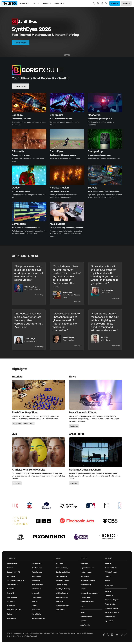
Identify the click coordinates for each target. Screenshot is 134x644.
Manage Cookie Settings (84, 633)
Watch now (17, 423)
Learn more (74, 483)
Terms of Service (65, 633)
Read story (39, 295)
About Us (58, 3)
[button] (65, 55)
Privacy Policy (50, 633)
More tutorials (29, 423)
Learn (35, 3)
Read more (74, 426)
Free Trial (115, 3)
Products (24, 3)
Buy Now (126, 3)
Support (46, 3)
